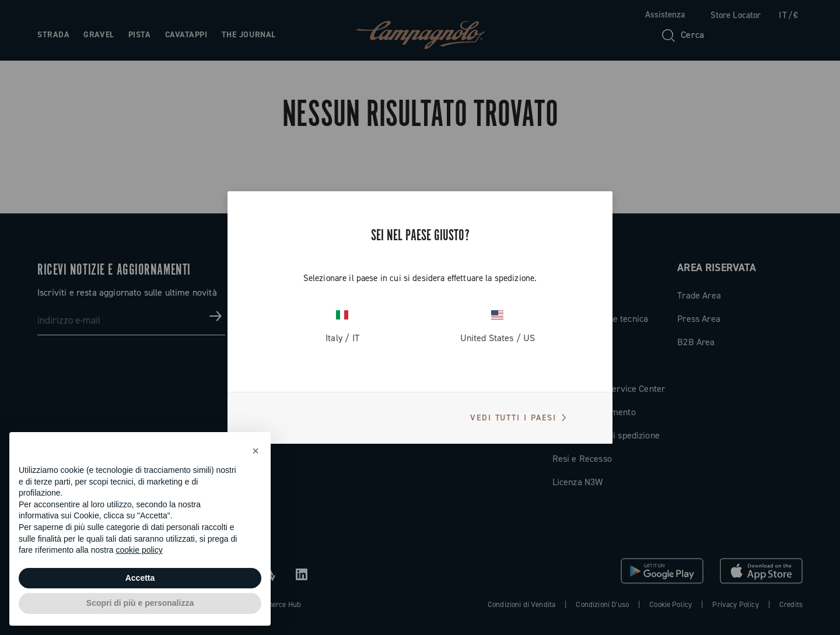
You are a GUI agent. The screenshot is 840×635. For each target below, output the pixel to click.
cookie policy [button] (139, 550)
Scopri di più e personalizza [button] (140, 603)
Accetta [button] (140, 578)
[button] (256, 451)
